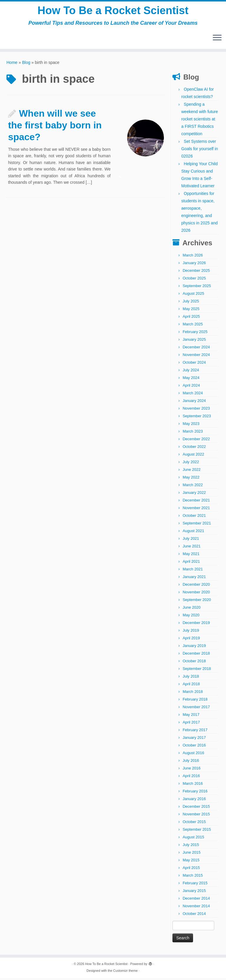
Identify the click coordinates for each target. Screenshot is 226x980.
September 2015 (197, 831)
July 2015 (191, 847)
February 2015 (195, 885)
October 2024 (194, 364)
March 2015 (193, 877)
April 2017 (191, 724)
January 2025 (194, 341)
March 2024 (193, 395)
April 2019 (191, 640)
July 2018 (191, 678)
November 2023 (196, 410)
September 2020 (197, 602)
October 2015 (194, 824)
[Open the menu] (217, 40)
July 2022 (191, 464)
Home (12, 64)
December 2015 (196, 808)
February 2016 (195, 793)
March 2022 (193, 487)
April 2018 (191, 686)
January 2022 (194, 495)
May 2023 (191, 426)
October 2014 (194, 916)
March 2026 (193, 257)
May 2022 (191, 479)
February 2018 (195, 701)
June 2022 (192, 472)
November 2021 (196, 510)
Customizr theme (126, 973)
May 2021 (191, 556)
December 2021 (196, 502)
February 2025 (195, 334)
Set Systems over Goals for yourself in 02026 (200, 151)
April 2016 (191, 778)
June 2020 (192, 609)
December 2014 (196, 900)
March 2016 (193, 786)
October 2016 (194, 747)
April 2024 (191, 387)
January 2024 (194, 403)
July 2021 (191, 541)
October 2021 (194, 518)
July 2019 (191, 632)
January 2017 (194, 740)
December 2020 (196, 586)
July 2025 (191, 303)
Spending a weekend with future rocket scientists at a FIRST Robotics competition (200, 121)
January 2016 (194, 801)
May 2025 (191, 311)
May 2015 (191, 862)
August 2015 (193, 839)
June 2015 (192, 854)
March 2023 (193, 433)
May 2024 (191, 380)
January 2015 (194, 893)
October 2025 (194, 280)
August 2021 (193, 533)
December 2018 (196, 655)
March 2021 (193, 571)
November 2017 (196, 709)
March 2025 (193, 326)
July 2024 (191, 372)
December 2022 (196, 441)
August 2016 (193, 755)
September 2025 (197, 288)
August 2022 (193, 456)
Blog (26, 64)
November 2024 (196, 357)
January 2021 (194, 579)
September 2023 (197, 418)
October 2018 (194, 663)
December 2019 (196, 625)
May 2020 (191, 617)
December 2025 (196, 273)
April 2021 (191, 563)
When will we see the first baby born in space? (55, 127)
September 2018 (197, 671)
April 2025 (191, 318)
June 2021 (192, 548)
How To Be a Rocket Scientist (113, 12)
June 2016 (192, 770)
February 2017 (195, 732)
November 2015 (196, 816)
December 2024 (196, 349)
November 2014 (196, 908)
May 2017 (191, 717)
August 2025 (193, 296)
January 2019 (194, 648)
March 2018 (193, 694)
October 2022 (194, 449)
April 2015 (191, 870)
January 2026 (194, 265)
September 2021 (197, 525)
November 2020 (196, 594)
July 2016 (191, 763)
